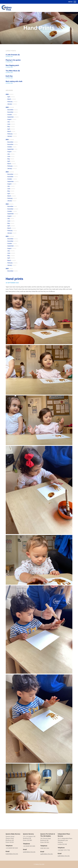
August (12, 119)
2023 (10, 172)
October (12, 115)
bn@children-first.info (12, 854)
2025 (10, 107)
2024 (10, 140)
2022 (10, 204)
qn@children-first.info (29, 852)
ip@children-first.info (64, 856)
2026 (10, 94)
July (11, 122)
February (12, 102)
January (12, 104)
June (11, 124)
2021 (10, 236)
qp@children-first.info (47, 854)
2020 (9, 269)
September (13, 117)
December (13, 110)
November (13, 112)
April (11, 97)
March (12, 99)
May (11, 127)
